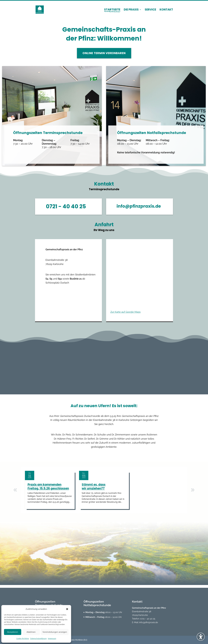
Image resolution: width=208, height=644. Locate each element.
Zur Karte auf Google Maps (125, 315)
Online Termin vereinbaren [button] (104, 56)
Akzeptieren (13, 632)
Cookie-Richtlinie (23, 639)
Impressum (52, 639)
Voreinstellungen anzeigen (55, 632)
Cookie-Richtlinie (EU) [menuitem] (78, 640)
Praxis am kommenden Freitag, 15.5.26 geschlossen (48, 489)
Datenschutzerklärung (38, 639)
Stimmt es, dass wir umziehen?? (94, 489)
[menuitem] (112, 12)
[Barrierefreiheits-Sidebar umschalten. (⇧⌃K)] (201, 637)
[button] (67, 609)
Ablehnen (31, 632)
